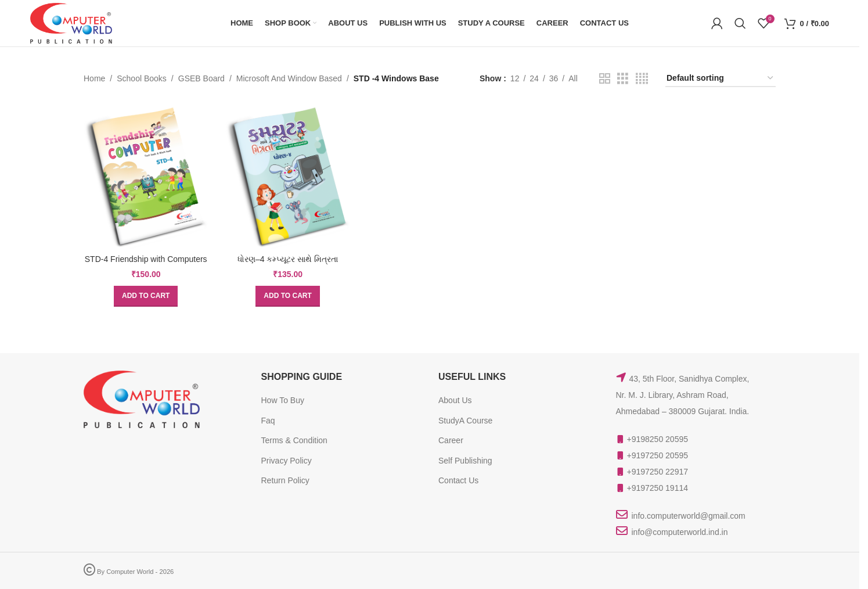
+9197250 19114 (658, 488)
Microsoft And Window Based (289, 78)
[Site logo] (71, 23)
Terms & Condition (294, 440)
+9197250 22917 (658, 472)
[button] (146, 296)
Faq (268, 421)
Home (94, 78)
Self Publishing (465, 461)
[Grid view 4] (642, 79)
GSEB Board (201, 78)
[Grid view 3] (623, 79)
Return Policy (285, 480)
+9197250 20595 (658, 455)
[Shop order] (721, 79)
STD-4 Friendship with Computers (146, 259)
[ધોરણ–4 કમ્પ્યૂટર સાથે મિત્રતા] (287, 177)
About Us (455, 400)
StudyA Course (465, 421)
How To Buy (283, 400)
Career (451, 440)
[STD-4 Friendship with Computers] (146, 177)
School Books (142, 78)
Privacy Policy (287, 461)
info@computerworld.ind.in (680, 532)
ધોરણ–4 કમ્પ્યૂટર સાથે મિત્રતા (288, 259)
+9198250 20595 (658, 439)
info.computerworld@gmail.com (689, 516)
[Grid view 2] (605, 79)
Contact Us (458, 480)
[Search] (740, 23)
